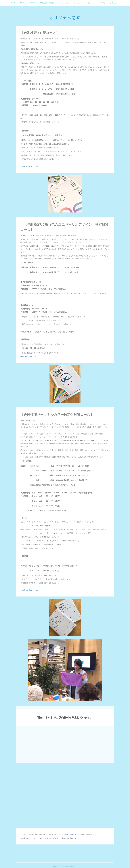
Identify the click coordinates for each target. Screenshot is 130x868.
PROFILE (32, 3)
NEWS (22, 3)
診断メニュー (92, 3)
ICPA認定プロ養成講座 (47, 3)
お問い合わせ (114, 3)
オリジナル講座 (64, 3)
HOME (13, 3)
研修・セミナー (78, 3)
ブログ (103, 3)
